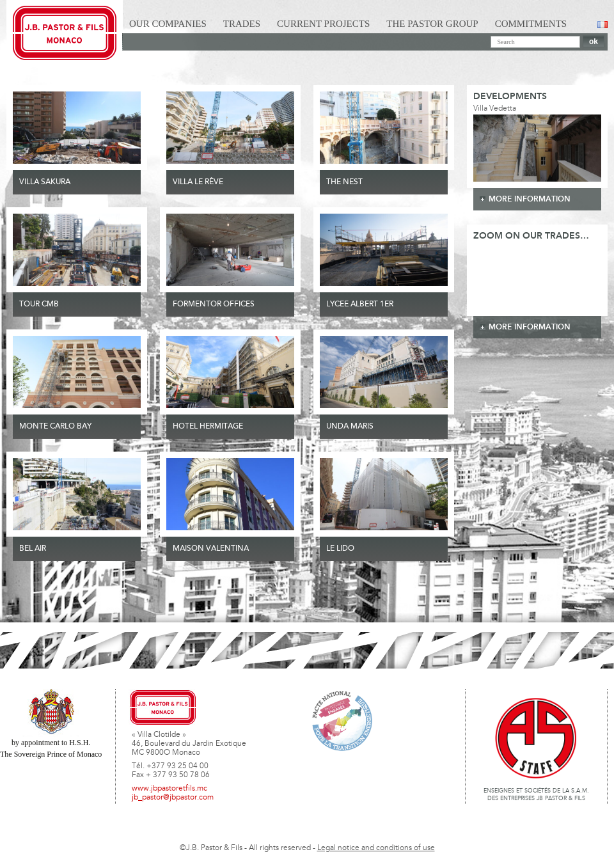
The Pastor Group (432, 24)
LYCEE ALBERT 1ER (360, 304)
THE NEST (344, 182)
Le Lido (340, 549)
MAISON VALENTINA (211, 549)
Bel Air (33, 549)
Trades (242, 24)
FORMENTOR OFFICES (214, 304)
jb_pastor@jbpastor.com (173, 798)
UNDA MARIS (350, 427)
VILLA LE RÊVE (198, 182)
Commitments (531, 24)
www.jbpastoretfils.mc (169, 789)
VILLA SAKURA (45, 182)
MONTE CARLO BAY (55, 427)
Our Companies (168, 24)
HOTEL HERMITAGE (208, 427)
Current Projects (323, 24)
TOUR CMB (39, 304)
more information (530, 199)
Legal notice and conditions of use (376, 848)
